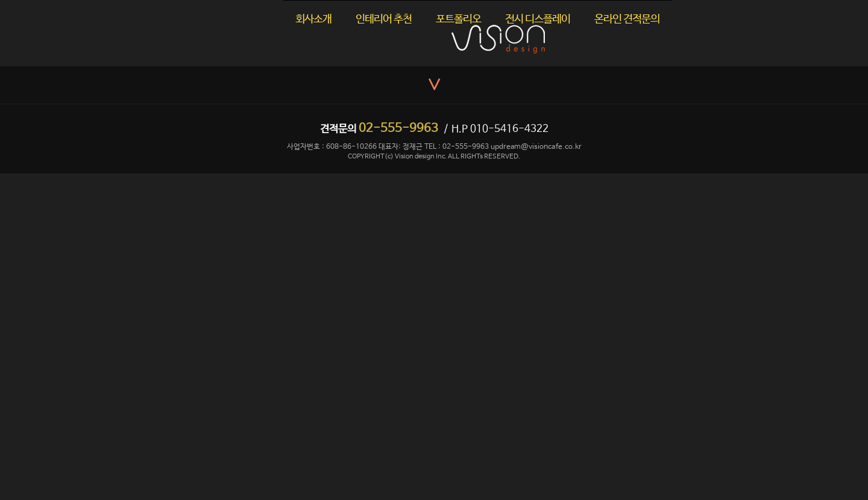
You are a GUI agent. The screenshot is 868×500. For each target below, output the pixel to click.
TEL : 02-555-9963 (457, 147)
